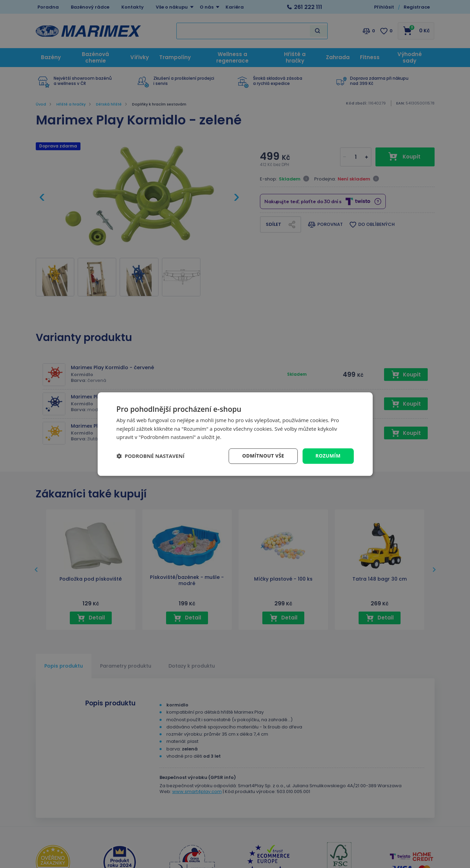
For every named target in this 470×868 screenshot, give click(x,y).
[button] (151, 456)
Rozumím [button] (328, 456)
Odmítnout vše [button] (263, 456)
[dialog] (235, 434)
